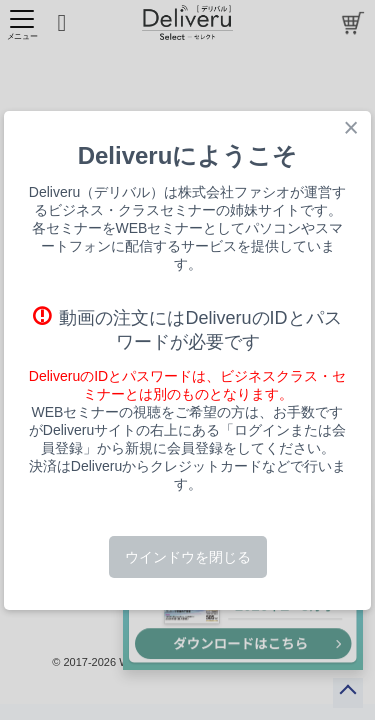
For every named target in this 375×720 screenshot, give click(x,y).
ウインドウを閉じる (188, 557)
